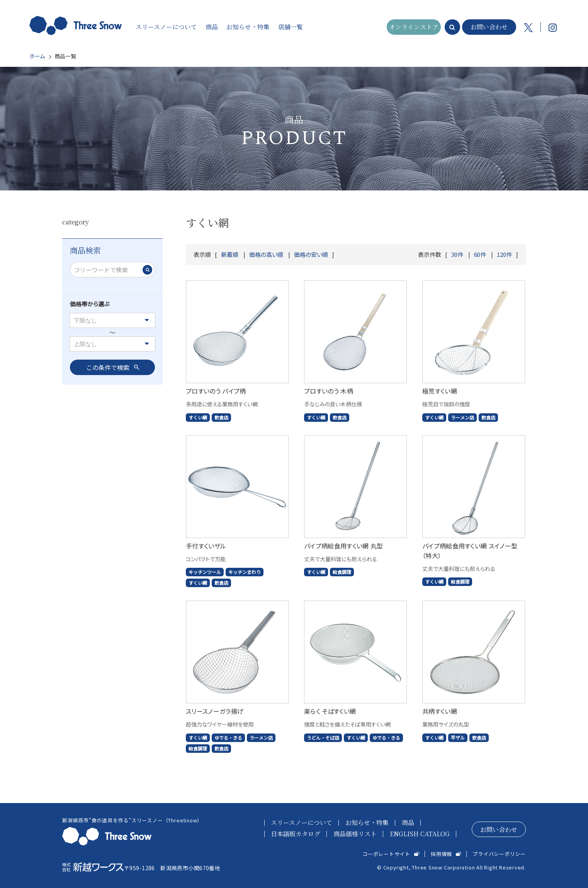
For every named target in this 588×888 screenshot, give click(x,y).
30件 (457, 255)
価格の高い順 (266, 255)
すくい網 (198, 417)
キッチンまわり (245, 572)
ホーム (37, 56)
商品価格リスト (355, 834)
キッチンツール (205, 572)
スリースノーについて (302, 823)
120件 (504, 255)
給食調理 (342, 572)
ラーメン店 (462, 417)
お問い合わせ (489, 27)
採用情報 (441, 854)
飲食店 (221, 417)
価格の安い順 (311, 255)
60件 (480, 255)
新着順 (230, 255)
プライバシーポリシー (499, 854)
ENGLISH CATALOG (420, 834)
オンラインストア (414, 27)
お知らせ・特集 (367, 823)
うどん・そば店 (323, 738)
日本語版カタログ (296, 834)
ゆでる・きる (228, 738)
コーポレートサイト (386, 854)
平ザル (458, 738)
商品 (408, 823)
